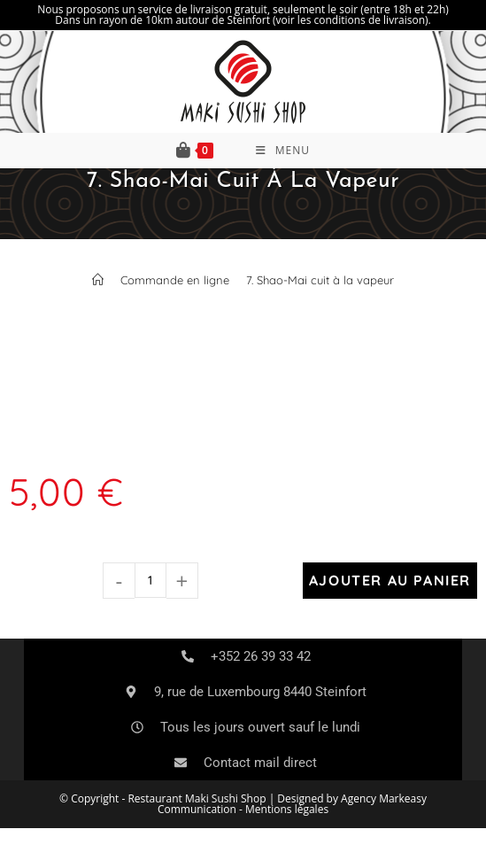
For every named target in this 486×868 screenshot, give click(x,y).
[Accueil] (98, 280)
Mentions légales (287, 809)
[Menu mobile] (283, 151)
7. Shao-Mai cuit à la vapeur (320, 280)
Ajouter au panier (390, 580)
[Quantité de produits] (150, 580)
